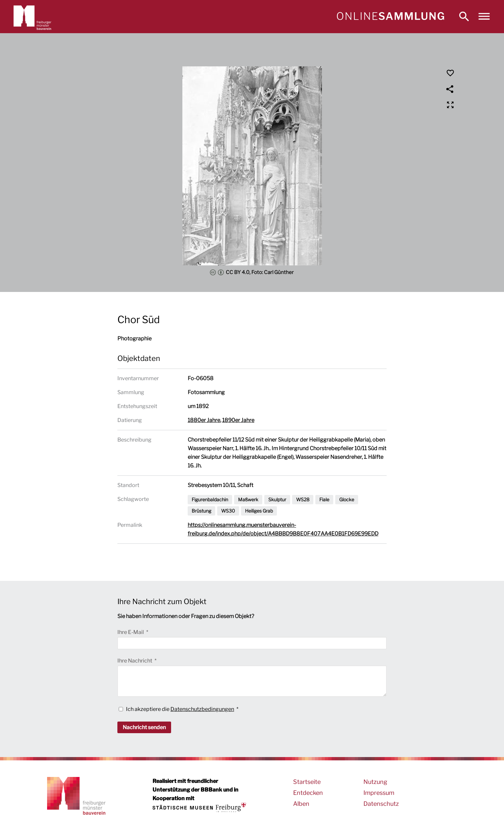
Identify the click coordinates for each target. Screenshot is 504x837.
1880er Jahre (204, 420)
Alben (301, 804)
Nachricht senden (144, 727)
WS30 (228, 511)
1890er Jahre (238, 420)
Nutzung (375, 782)
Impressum (379, 793)
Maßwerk (248, 499)
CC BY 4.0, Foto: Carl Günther (252, 272)
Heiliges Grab (259, 511)
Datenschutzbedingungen (202, 709)
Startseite (307, 782)
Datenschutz (381, 804)
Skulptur (277, 499)
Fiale (324, 499)
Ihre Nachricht (135, 661)
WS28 (303, 499)
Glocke (347, 499)
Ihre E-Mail (131, 632)
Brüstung (201, 511)
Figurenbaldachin (210, 499)
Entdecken (308, 793)
